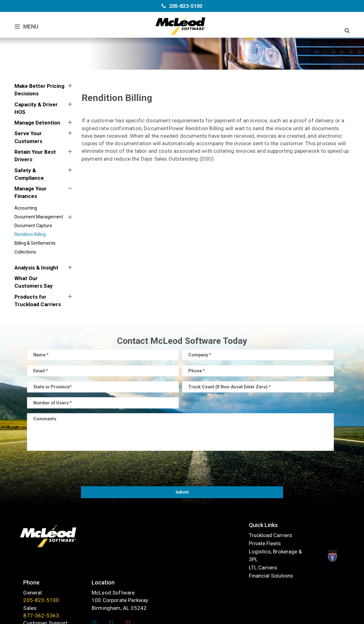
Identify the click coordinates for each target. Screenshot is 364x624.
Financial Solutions (120, 574)
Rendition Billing (30, 234)
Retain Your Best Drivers (35, 156)
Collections (25, 252)
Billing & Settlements (35, 243)
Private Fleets (114, 542)
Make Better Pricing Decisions (39, 90)
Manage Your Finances (31, 192)
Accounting (26, 208)
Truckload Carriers (120, 534)
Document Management (39, 217)
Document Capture (33, 226)
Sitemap (200, 616)
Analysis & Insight (36, 268)
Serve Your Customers (28, 137)
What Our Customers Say (34, 282)
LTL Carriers (112, 566)
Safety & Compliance (29, 174)
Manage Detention (37, 123)
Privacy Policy (228, 616)
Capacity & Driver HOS (36, 108)
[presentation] (182, 468)
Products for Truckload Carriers (38, 301)
